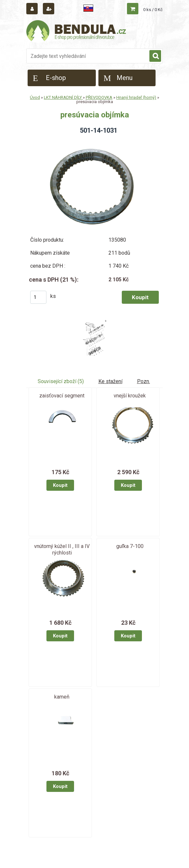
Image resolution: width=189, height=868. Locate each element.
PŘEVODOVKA (99, 97)
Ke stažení (110, 381)
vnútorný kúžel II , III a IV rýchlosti (62, 549)
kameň (62, 697)
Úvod (35, 97)
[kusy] (38, 297)
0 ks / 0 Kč (153, 10)
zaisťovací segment (62, 396)
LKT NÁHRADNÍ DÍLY (63, 97)
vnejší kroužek (130, 396)
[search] (155, 56)
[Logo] (77, 32)
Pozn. (144, 381)
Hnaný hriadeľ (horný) (136, 97)
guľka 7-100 (130, 546)
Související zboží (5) (61, 381)
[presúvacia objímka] (94, 142)
